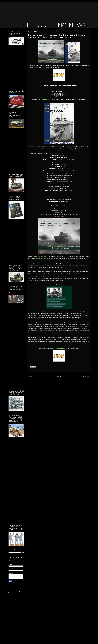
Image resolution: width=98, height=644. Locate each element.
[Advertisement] (47, 11)
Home (59, 376)
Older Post (86, 376)
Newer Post (32, 376)
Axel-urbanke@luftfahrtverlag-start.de (45, 259)
